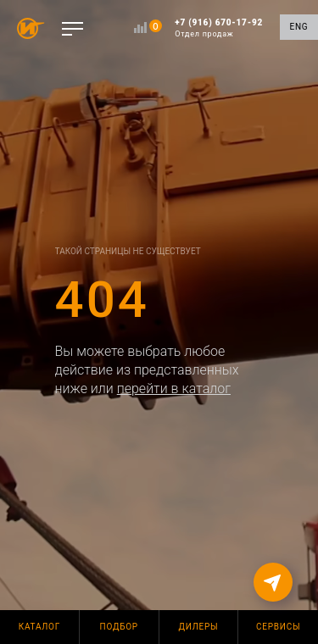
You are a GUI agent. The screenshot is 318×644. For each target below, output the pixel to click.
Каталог (39, 627)
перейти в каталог (174, 389)
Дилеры (199, 627)
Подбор (119, 627)
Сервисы (278, 627)
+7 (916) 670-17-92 (219, 28)
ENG (299, 27)
